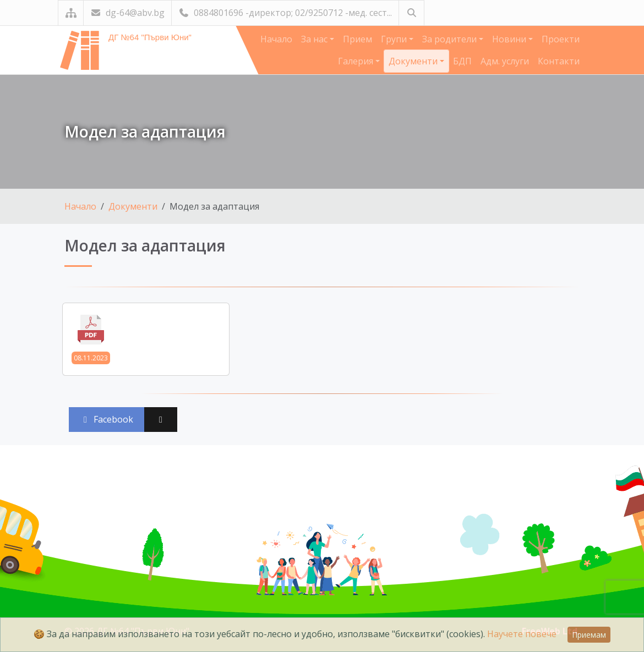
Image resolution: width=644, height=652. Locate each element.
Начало (276, 39)
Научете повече (522, 634)
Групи (395, 39)
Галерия (357, 61)
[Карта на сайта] (71, 13)
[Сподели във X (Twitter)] (161, 420)
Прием (358, 39)
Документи (414, 61)
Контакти (559, 61)
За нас (315, 39)
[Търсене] (411, 13)
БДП (462, 61)
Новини (510, 39)
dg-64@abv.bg (127, 13)
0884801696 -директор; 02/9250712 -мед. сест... (285, 13)
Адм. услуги (505, 61)
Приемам (589, 635)
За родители (451, 39)
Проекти (561, 39)
